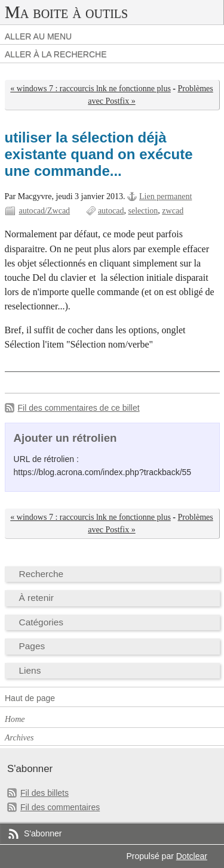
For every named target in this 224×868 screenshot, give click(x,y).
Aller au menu (38, 36)
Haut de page (30, 698)
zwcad (173, 211)
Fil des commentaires (60, 807)
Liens (30, 670)
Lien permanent (165, 196)
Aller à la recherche (56, 54)
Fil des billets (45, 793)
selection (143, 211)
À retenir (36, 598)
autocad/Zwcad (45, 211)
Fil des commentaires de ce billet (79, 408)
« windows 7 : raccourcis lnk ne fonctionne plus (90, 89)
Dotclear (192, 856)
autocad (111, 211)
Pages (32, 646)
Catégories (42, 622)
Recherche (42, 574)
